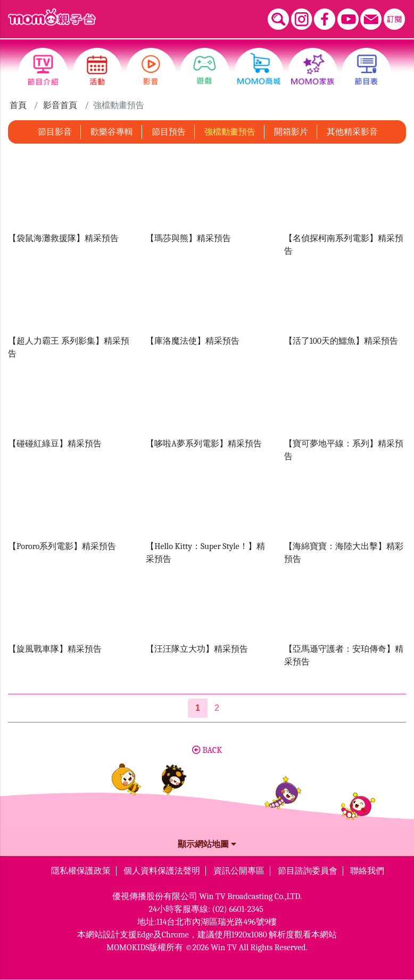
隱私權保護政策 (81, 871)
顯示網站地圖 (207, 844)
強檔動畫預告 (230, 132)
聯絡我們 (367, 871)
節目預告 (169, 132)
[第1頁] (198, 708)
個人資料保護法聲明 (162, 871)
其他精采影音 (352, 132)
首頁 (18, 105)
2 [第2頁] (217, 708)
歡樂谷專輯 (112, 132)
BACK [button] (207, 750)
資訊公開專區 (239, 871)
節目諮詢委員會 (308, 871)
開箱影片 (291, 132)
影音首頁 (60, 105)
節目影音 (55, 132)
